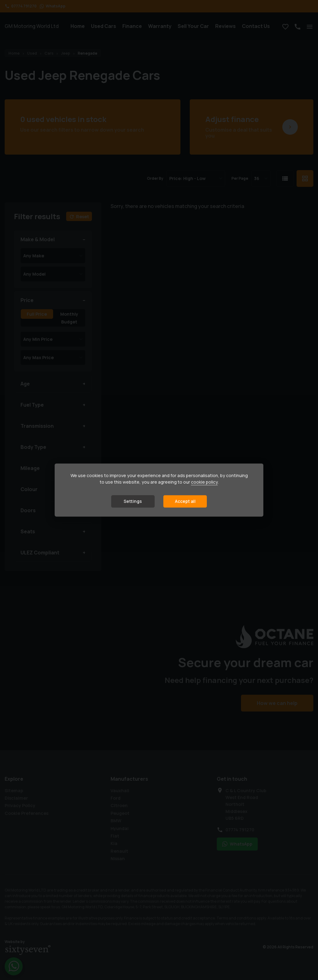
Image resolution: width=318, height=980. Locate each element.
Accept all (185, 501)
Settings (133, 501)
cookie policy (204, 482)
